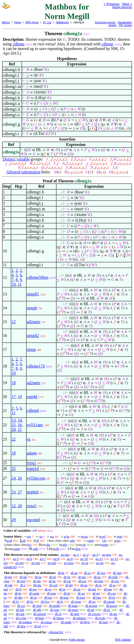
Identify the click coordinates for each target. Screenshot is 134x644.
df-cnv (112, 593)
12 (14, 322)
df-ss (112, 585)
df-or (87, 573)
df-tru (8, 577)
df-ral (67, 581)
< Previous (111, 4)
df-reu (115, 581)
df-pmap (46, 622)
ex (29, 439)
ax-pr (85, 563)
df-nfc (37, 581)
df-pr (62, 589)
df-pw (33, 589)
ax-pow (69, 563)
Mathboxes (62, 22)
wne (120, 536)
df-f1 (16, 602)
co (30, 545)
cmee (105, 545)
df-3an (117, 573)
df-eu (97, 577)
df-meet (73, 610)
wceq (84, 536)
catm (16, 549)
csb (23, 541)
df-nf (52, 577)
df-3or (101, 573)
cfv (104, 541)
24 (14, 478)
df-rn (33, 597)
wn (29, 536)
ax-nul (52, 563)
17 (14, 397)
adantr (32, 453)
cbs (48, 545)
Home (18, 22)
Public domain (77, 640)
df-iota (81, 597)
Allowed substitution (23, 172)
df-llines (58, 618)
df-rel (96, 593)
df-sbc (37, 585)
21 (20, 429)
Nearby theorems (122, 7)
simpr (31, 349)
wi (41, 536)
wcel (102, 536)
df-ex (38, 577)
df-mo (82, 577)
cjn (84, 545)
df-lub (20, 610)
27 (20, 492)
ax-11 (99, 559)
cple (64, 545)
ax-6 (29, 559)
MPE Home (32, 22)
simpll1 (33, 294)
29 (14, 520)
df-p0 (91, 610)
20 (14, 429)
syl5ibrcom (36, 478)
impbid (33, 492)
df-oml (75, 614)
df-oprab (109, 602)
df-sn (48, 589)
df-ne (52, 581)
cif (37, 541)
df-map (73, 606)
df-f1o (45, 602)
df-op (77, 589)
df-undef (55, 606)
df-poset (112, 606)
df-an (74, 573)
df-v (23, 585)
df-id (67, 593)
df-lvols (100, 618)
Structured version (105, 22)
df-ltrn (21, 626)
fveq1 (31, 463)
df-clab (113, 577)
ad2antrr (34, 322)
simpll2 (33, 336)
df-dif (69, 585)
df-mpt (51, 593)
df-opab (34, 593)
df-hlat (40, 618)
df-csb (53, 585)
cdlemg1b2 (56, 632)
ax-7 (43, 559)
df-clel (21, 581)
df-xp (81, 593)
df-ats (113, 614)
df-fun (97, 597)
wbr (72, 541)
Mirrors (6, 22)
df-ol (58, 614)
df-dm (18, 597)
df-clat (20, 614)
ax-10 (84, 559)
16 (20, 425)
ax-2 (86, 555)
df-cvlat (21, 618)
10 (14, 284)
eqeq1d (33, 468)
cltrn (77, 549)
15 (14, 425)
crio (118, 541)
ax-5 (16, 559)
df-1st (21, 606)
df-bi (61, 573)
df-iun (108, 589)
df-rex (82, 581)
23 (14, 492)
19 (20, 397)
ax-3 (95, 555)
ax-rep (20, 563)
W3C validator (123, 640)
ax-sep (36, 563)
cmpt (91, 541)
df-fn (112, 597)
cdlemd (33, 410)
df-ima (64, 597)
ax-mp (65, 555)
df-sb (67, 577)
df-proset (91, 606)
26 (20, 478)
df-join (55, 610)
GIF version (125, 25)
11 (20, 284)
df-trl (38, 626)
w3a (66, 536)
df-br (18, 593)
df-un (84, 585)
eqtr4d (32, 397)
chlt (36, 549)
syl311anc (35, 425)
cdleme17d (36, 366)
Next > (127, 4)
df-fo (30, 602)
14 (20, 420)
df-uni (92, 589)
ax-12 (114, 559)
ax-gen (107, 555)
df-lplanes (79, 618)
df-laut (103, 622)
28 (20, 506)
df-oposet (40, 614)
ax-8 (56, 559)
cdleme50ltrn (38, 277)
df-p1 (107, 610)
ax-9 (70, 559)
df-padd (66, 622)
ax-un (100, 563)
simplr (32, 308)
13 (14, 420)
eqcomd (33, 520)
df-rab (8, 585)
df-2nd (37, 606)
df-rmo (99, 581)
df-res (48, 597)
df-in (98, 585)
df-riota (76, 602)
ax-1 (76, 555)
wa (52, 536)
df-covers (94, 614)
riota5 (32, 506)
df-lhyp (85, 622)
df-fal (23, 577)
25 (14, 468)
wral (9, 541)
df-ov (92, 602)
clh (57, 549)
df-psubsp (25, 622)
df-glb (37, 610)
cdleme (19, 44)
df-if (18, 589)
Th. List (47, 22)
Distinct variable (16, 159)
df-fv (60, 602)
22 (14, 439)
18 (14, 383)
